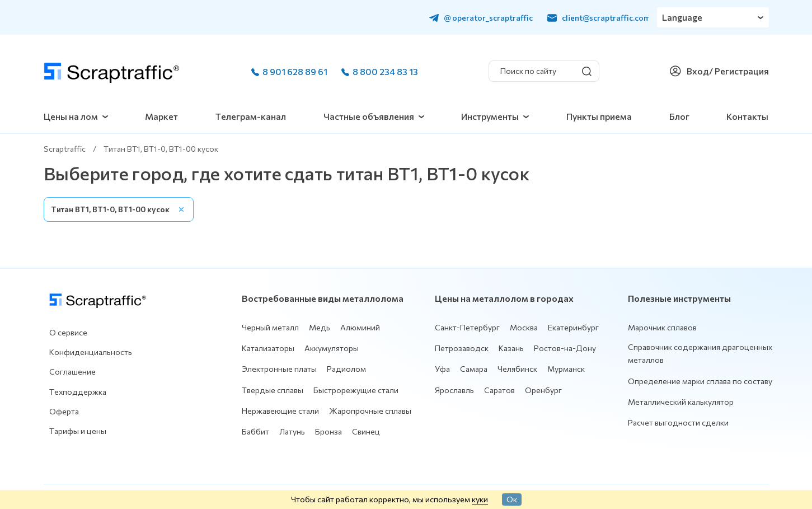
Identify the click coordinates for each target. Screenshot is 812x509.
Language (683, 17)
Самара (474, 369)
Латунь (292, 431)
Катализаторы (268, 348)
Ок (512, 499)
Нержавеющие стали (280, 411)
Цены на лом (71, 116)
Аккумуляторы (332, 348)
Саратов (499, 390)
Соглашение (72, 372)
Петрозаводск (462, 348)
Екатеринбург (573, 327)
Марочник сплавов (662, 327)
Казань (511, 348)
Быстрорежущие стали (356, 390)
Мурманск (566, 369)
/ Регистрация (739, 71)
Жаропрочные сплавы (370, 411)
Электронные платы (279, 369)
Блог (679, 116)
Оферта (64, 411)
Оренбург (543, 390)
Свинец (366, 431)
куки (480, 499)
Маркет (161, 116)
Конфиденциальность (91, 352)
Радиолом (346, 369)
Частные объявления (369, 116)
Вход (698, 71)
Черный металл (270, 327)
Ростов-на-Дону (565, 348)
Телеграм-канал (251, 116)
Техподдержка (78, 392)
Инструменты (490, 116)
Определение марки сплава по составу (700, 381)
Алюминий (360, 327)
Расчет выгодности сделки (678, 422)
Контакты (747, 116)
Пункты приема (599, 116)
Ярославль (454, 390)
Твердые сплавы (273, 390)
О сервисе (68, 332)
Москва (524, 327)
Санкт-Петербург (467, 327)
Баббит (255, 431)
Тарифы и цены (78, 431)
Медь (320, 327)
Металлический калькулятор (681, 402)
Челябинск (517, 369)
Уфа (442, 369)
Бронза (328, 431)
